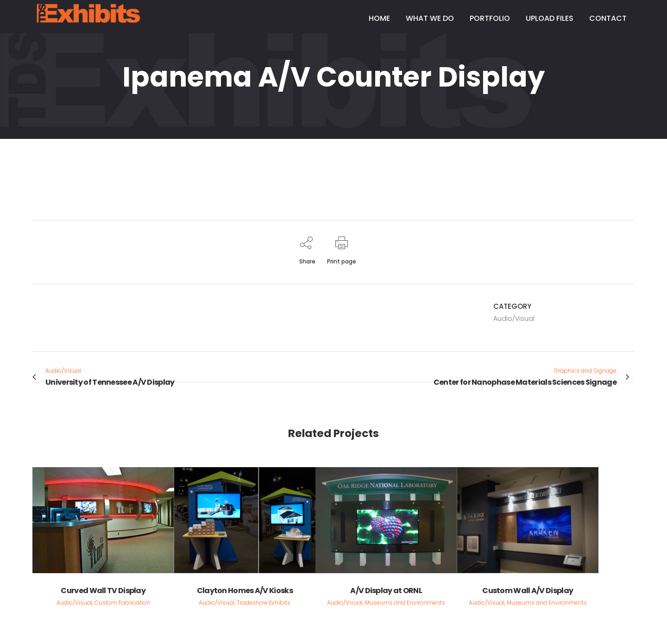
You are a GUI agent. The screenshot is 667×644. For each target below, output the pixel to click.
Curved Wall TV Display (103, 591)
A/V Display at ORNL (386, 591)
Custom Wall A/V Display (528, 591)
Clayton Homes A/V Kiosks (245, 591)
